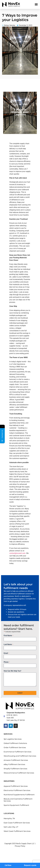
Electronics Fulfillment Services (17, 790)
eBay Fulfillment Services (14, 764)
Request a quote (30, 865)
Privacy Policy (20, 846)
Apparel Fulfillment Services (16, 786)
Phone (7, 662)
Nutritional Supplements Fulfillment (19, 795)
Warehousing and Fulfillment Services (20, 756)
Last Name (8, 644)
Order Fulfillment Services (15, 748)
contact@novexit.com (17, 553)
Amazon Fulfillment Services (16, 760)
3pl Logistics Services (13, 739)
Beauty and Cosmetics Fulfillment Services (18, 800)
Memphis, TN (9, 819)
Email (6, 653)
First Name (8, 636)
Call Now (8, 865)
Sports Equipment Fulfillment (16, 805)
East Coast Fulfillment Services (17, 823)
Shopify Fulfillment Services (15, 769)
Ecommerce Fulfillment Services (17, 752)
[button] (36, 4)
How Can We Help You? (12, 671)
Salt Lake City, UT (11, 827)
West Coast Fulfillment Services (17, 831)
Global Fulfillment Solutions (15, 743)
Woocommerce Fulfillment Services (19, 773)
